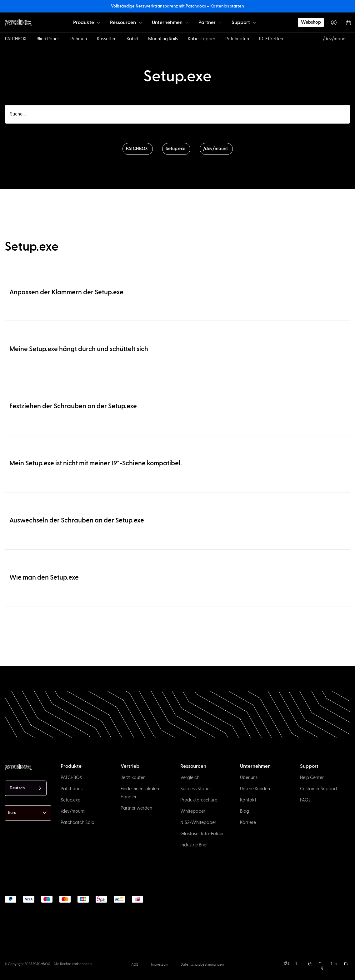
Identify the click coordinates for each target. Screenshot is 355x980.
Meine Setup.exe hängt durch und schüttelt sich (79, 349)
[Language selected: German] (26, 788)
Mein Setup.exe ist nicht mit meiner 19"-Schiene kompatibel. (96, 463)
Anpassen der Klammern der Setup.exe (66, 292)
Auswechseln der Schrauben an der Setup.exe (77, 520)
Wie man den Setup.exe (44, 578)
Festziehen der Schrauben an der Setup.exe (73, 406)
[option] (26, 974)
